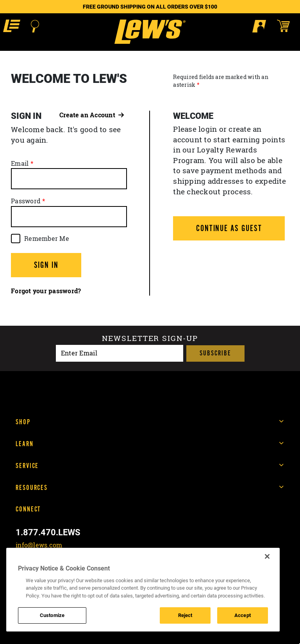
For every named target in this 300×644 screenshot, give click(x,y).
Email (20, 163)
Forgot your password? (46, 291)
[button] (12, 26)
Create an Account (92, 115)
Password (26, 201)
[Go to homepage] (150, 32)
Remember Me (47, 239)
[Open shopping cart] (287, 26)
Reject (185, 615)
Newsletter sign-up (150, 338)
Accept (243, 615)
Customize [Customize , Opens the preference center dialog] (52, 615)
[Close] (267, 556)
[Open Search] (35, 26)
